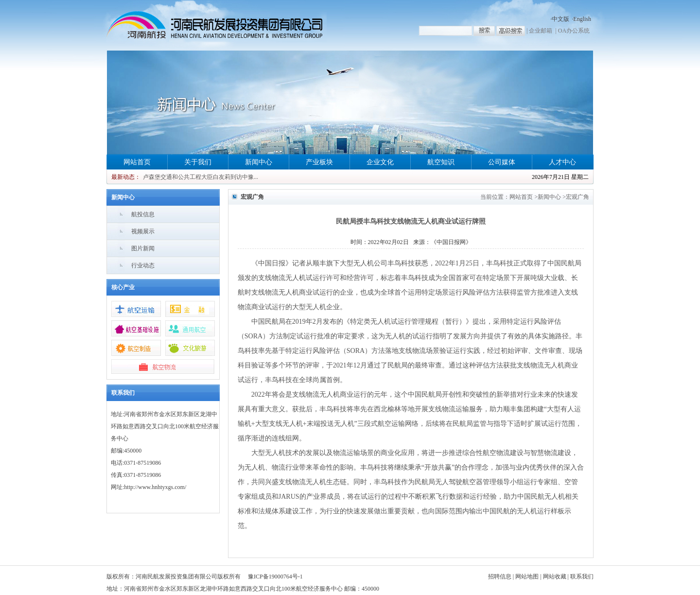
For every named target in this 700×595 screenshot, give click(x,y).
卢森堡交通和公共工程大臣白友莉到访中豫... (201, 177)
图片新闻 (143, 248)
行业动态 (143, 265)
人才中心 (562, 162)
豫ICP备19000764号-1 (275, 577)
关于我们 (198, 162)
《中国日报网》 (451, 242)
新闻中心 (259, 162)
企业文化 (380, 162)
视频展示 (143, 231)
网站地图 (527, 577)
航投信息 (143, 214)
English (582, 19)
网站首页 (137, 162)
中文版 (560, 19)
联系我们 (582, 577)
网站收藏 (555, 577)
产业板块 (319, 162)
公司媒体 (502, 162)
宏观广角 (577, 197)
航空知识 (441, 162)
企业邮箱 (541, 31)
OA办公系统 (574, 31)
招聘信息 (500, 577)
